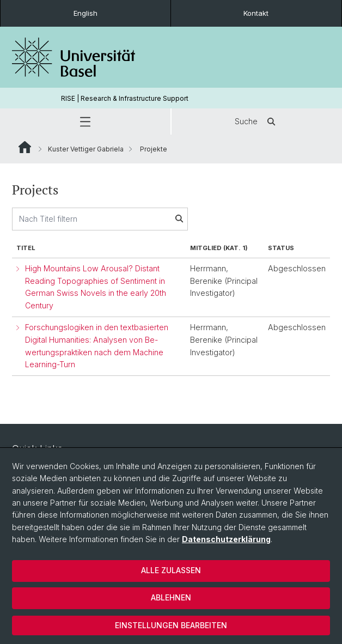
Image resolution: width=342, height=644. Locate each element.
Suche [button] (257, 121)
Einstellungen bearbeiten (171, 625)
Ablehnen (171, 597)
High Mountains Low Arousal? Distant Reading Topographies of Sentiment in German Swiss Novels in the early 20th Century (96, 287)
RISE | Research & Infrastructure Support (125, 98)
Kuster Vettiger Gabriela (86, 149)
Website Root (25, 147)
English (85, 13)
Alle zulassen (171, 570)
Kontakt (256, 13)
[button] (85, 121)
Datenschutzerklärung (226, 539)
